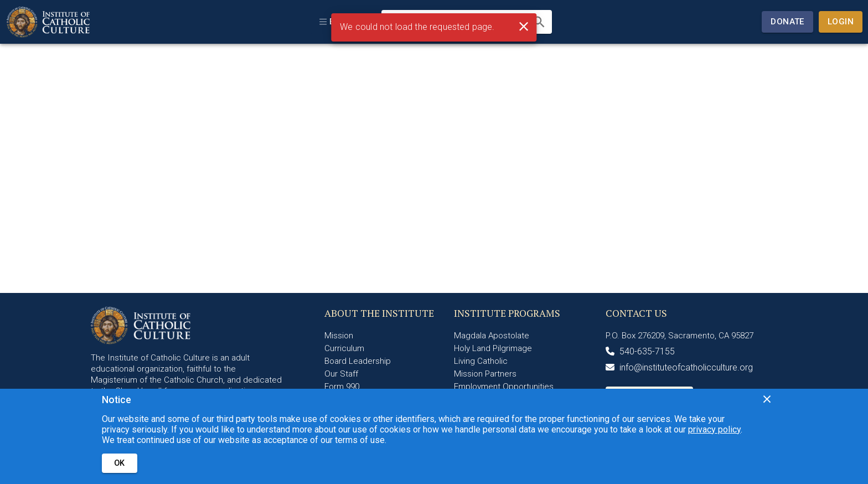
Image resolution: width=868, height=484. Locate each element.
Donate (787, 22)
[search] (539, 22)
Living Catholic (481, 361)
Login (841, 22)
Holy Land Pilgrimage (493, 348)
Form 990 (342, 387)
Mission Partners (485, 374)
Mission (339, 336)
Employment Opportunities (504, 387)
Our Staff (341, 374)
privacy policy (714, 429)
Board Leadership (358, 361)
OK (120, 463)
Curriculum (344, 348)
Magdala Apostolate (492, 336)
